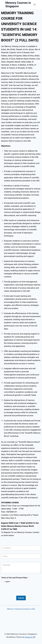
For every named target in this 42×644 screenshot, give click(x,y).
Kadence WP (30, 637)
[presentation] (18, 594)
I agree (7, 582)
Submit (21, 598)
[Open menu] (35, 4)
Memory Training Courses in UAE (21, 609)
